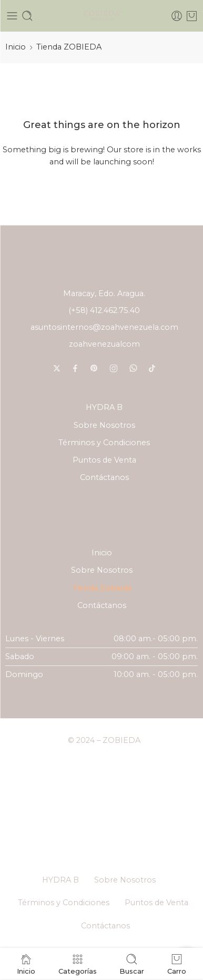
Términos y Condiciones (104, 443)
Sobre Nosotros (104, 425)
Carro (177, 964)
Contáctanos (104, 477)
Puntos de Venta (104, 460)
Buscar (132, 964)
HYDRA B (104, 407)
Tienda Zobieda (102, 588)
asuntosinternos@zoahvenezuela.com (104, 327)
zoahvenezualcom (104, 344)
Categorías (78, 964)
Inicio (16, 47)
